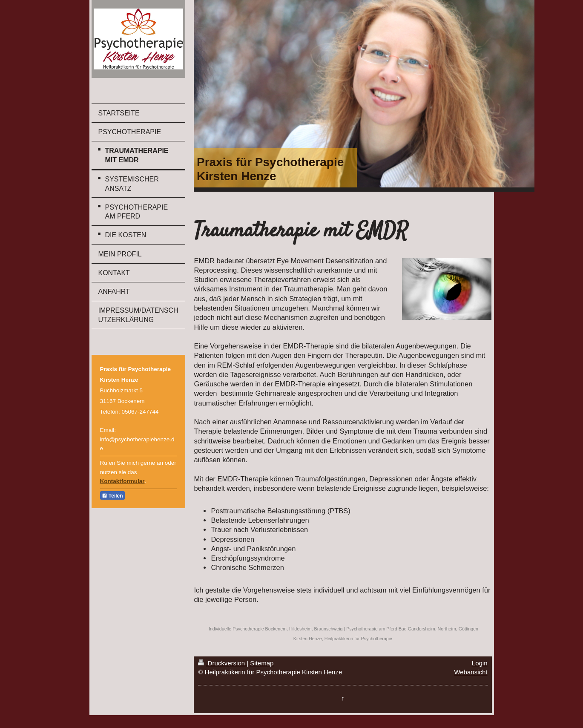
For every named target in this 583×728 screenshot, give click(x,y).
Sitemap (262, 663)
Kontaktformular (122, 481)
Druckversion (222, 663)
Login (480, 663)
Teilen (112, 496)
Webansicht (471, 672)
